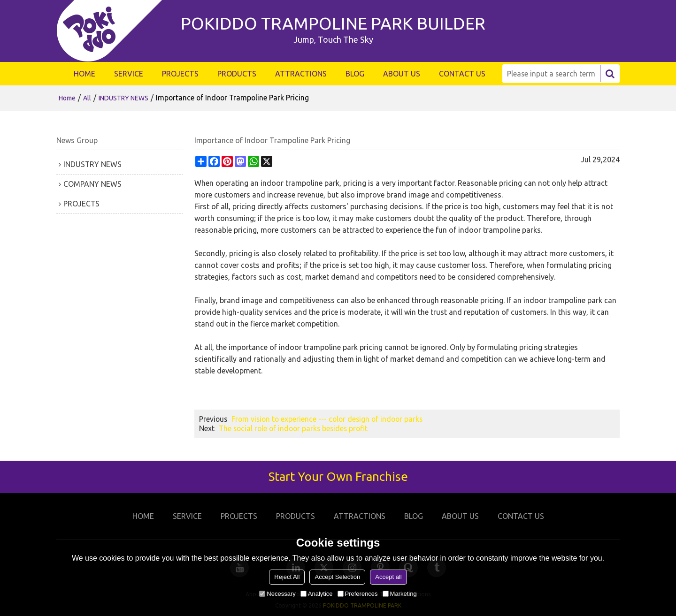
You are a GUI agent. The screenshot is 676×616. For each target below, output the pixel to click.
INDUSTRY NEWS (123, 98)
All (87, 98)
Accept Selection (337, 577)
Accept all (388, 577)
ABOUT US (402, 74)
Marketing (400, 594)
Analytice (317, 594)
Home (67, 98)
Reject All (287, 577)
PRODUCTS (237, 74)
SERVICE (129, 74)
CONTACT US (462, 74)
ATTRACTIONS (301, 74)
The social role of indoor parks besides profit (293, 428)
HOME (84, 74)
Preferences (358, 594)
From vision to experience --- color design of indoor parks (327, 419)
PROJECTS (180, 74)
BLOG (355, 74)
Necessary (277, 594)
